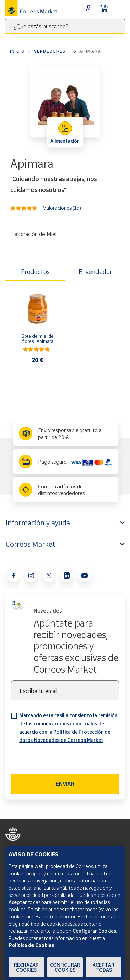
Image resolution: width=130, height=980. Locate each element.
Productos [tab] (35, 272)
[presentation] (63, 760)
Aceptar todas (103, 967)
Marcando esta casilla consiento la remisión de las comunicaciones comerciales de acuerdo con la (68, 728)
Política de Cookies (31, 945)
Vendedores (50, 51)
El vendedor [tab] (95, 272)
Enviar (65, 784)
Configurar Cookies (65, 967)
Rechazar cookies (26, 967)
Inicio (17, 51)
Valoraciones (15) (62, 208)
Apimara (90, 51)
